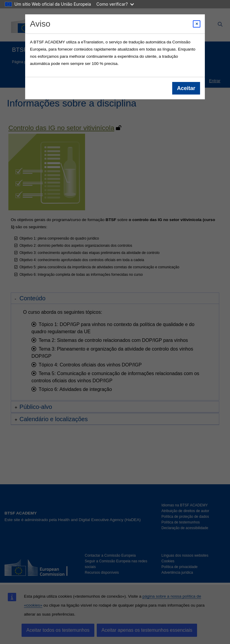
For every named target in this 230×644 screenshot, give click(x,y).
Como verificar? (115, 4)
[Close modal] (197, 24)
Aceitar (186, 88)
